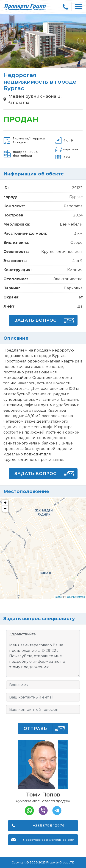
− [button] (5, 509)
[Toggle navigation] (79, 7)
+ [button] (5, 503)
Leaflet (59, 597)
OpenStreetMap (76, 597)
